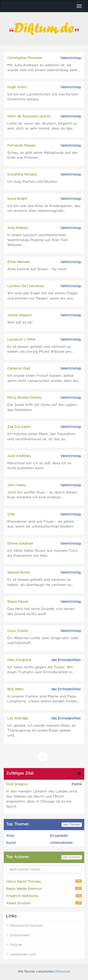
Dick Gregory (17, 784)
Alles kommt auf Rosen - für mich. (37, 269)
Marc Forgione (19, 660)
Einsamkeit (59, 836)
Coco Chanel (18, 631)
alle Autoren (72, 857)
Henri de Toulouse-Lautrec (29, 116)
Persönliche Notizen (24, 926)
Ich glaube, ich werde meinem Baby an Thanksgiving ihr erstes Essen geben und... (42, 731)
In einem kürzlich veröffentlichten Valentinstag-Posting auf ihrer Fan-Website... (38, 240)
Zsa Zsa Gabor (19, 427)
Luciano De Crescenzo (26, 286)
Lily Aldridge (18, 719)
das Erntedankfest (66, 660)
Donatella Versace (22, 175)
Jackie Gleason (19, 315)
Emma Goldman (20, 544)
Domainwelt (18, 935)
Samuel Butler (19, 573)
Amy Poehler (18, 228)
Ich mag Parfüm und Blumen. (33, 182)
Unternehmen (61, 843)
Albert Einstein (44, 903)
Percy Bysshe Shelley (24, 398)
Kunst (11, 843)
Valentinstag (71, 58)
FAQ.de (14, 945)
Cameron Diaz (19, 369)
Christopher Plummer (25, 58)
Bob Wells (15, 689)
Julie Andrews (19, 456)
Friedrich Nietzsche (44, 896)
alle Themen (72, 825)
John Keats (16, 485)
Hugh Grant (17, 87)
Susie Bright (17, 199)
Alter (10, 836)
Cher (11, 515)
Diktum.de (63, 972)
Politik (77, 784)
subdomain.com (21, 954)
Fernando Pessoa (21, 146)
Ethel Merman (19, 262)
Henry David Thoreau (44, 881)
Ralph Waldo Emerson (44, 889)
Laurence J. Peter (21, 340)
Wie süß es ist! (20, 323)
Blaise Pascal (18, 602)
